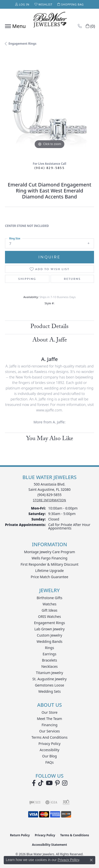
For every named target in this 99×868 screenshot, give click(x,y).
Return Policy (20, 835)
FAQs (49, 762)
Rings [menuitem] (49, 648)
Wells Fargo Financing (49, 558)
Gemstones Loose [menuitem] (49, 685)
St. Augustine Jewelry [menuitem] (49, 679)
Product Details (49, 327)
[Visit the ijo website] (35, 802)
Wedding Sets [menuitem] (50, 691)
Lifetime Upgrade (49, 571)
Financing (50, 725)
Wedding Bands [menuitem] (49, 641)
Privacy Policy (49, 744)
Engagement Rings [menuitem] (49, 623)
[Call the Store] (49, 495)
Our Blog (49, 756)
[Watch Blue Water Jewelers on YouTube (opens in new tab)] (49, 783)
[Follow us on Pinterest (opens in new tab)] (57, 783)
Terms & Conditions (75, 835)
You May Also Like (50, 439)
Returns (72, 279)
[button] (22, 4)
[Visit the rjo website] (66, 802)
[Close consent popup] (91, 860)
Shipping (27, 279)
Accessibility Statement (49, 845)
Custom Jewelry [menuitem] (49, 635)
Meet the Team (49, 719)
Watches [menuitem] (50, 604)
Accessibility (49, 750)
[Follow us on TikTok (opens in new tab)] (41, 783)
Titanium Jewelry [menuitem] (49, 673)
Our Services (49, 731)
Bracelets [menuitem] (49, 660)
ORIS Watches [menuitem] (49, 616)
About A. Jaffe (50, 341)
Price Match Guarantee (49, 577)
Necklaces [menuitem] (50, 666)
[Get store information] (49, 500)
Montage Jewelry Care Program (49, 552)
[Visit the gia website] (51, 802)
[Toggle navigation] (14, 26)
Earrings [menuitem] (49, 654)
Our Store (50, 712)
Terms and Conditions (49, 737)
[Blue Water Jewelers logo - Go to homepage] (50, 20)
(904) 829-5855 (50, 168)
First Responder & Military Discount (49, 564)
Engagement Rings (22, 44)
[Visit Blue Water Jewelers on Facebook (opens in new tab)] (34, 783)
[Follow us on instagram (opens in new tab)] (65, 783)
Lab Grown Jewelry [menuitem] (50, 629)
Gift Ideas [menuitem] (49, 610)
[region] (49, 105)
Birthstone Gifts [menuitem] (49, 598)
